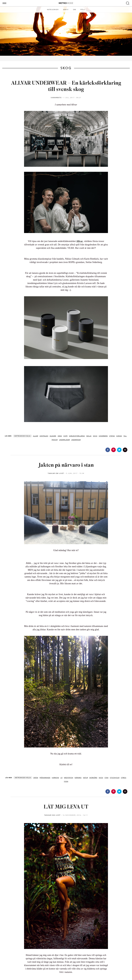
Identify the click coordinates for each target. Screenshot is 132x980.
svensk (119, 436)
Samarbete (56, 98)
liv (61, 778)
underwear (76, 440)
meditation (69, 778)
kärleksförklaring (77, 436)
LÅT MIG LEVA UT (66, 807)
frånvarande (45, 778)
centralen (44, 436)
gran (60, 436)
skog (95, 436)
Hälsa (28, 436)
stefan (112, 436)
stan (106, 778)
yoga (66, 781)
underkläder (64, 440)
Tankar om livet (56, 473)
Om (75, 10)
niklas (89, 436)
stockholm (115, 778)
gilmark (53, 436)
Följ (83, 10)
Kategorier (53, 10)
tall (125, 436)
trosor (55, 440)
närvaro (78, 778)
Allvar (80, 241)
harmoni (55, 778)
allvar (36, 436)
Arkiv (66, 10)
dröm (36, 778)
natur (85, 778)
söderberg (103, 436)
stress (124, 778)
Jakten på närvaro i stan (66, 465)
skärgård (93, 778)
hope (65, 436)
